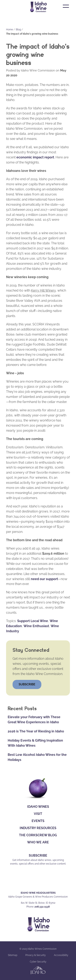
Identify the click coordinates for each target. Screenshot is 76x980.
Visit (38, 814)
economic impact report (35, 157)
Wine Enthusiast (36, 626)
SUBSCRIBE (38, 855)
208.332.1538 (42, 907)
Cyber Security (38, 962)
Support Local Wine (33, 621)
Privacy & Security (36, 955)
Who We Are (38, 842)
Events (38, 821)
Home (10, 30)
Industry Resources (38, 828)
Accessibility (61, 955)
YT (47, 881)
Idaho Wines (38, 807)
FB (29, 881)
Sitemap (13, 955)
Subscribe (27, 684)
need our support (44, 579)
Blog (18, 30)
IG (37, 881)
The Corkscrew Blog (38, 835)
